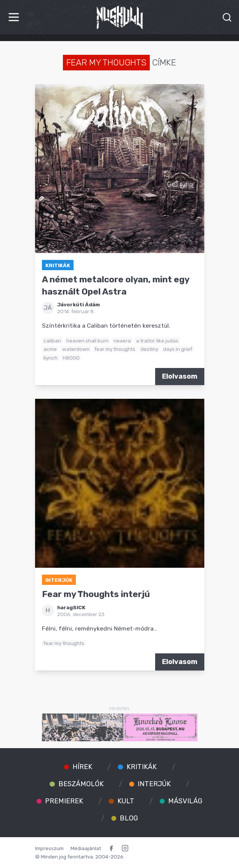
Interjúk (59, 580)
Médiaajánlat (86, 848)
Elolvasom (180, 376)
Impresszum (49, 848)
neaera (122, 341)
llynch (51, 358)
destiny (149, 349)
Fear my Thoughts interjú (96, 594)
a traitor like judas (157, 341)
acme (50, 349)
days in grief (178, 349)
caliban (52, 341)
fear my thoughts (115, 349)
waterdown (76, 349)
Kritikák (58, 265)
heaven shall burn (87, 341)
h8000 (71, 358)
